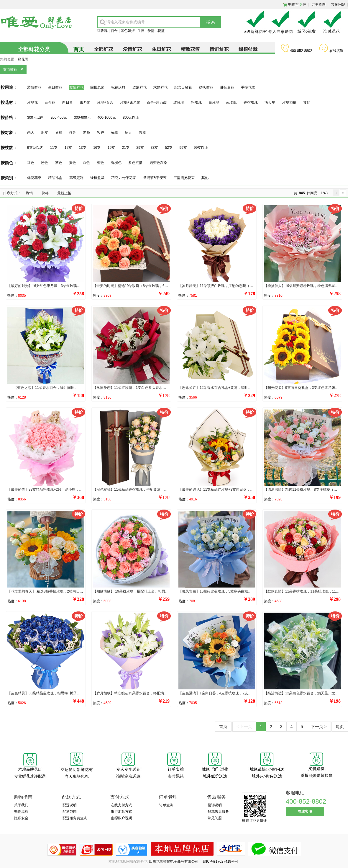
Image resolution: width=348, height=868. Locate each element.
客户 (101, 133)
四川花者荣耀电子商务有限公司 (174, 862)
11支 (54, 148)
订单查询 (319, 4)
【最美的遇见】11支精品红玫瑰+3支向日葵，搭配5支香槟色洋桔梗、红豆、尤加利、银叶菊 (251, 490)
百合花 (50, 102)
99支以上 (201, 148)
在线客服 (305, 812)
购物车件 (297, 4)
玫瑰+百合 (105, 102)
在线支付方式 (122, 805)
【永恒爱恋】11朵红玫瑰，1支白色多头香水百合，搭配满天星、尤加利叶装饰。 (156, 388)
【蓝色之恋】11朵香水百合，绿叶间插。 (46, 388)
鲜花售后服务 (218, 812)
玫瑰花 (32, 102)
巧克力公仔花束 (124, 178)
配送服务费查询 (75, 818)
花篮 (161, 31)
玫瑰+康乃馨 (130, 102)
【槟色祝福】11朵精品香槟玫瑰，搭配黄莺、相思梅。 (136, 490)
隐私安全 (21, 818)
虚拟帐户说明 (122, 818)
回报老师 (97, 87)
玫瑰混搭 (289, 102)
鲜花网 (23, 59)
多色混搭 (135, 163)
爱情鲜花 (132, 49)
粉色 (45, 163)
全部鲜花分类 (34, 49)
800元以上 (131, 118)
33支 (154, 148)
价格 (45, 193)
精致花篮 (190, 49)
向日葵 (68, 102)
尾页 (340, 727)
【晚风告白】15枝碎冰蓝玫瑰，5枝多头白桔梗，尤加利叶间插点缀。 (233, 591)
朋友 (45, 133)
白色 (86, 163)
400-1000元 (107, 118)
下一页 (319, 727)
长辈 (114, 133)
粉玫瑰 (196, 102)
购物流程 (21, 812)
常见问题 (338, 4)
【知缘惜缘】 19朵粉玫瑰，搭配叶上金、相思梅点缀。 (136, 591)
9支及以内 (35, 148)
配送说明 (70, 805)
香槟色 (116, 163)
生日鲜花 (161, 49)
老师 (86, 133)
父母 (59, 133)
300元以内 (35, 118)
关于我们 (21, 805)
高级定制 (76, 178)
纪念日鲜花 (183, 87)
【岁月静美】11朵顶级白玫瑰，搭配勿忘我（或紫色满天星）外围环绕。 (235, 286)
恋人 (31, 133)
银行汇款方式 (122, 812)
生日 (141, 31)
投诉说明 (215, 805)
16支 (97, 148)
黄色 (73, 163)
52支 (169, 148)
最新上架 (64, 193)
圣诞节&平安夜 (155, 178)
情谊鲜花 (219, 49)
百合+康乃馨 (157, 102)
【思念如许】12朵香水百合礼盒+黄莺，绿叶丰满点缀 (220, 388)
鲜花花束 (34, 178)
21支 (126, 148)
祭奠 (142, 133)
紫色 (59, 163)
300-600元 (82, 118)
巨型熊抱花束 (184, 178)
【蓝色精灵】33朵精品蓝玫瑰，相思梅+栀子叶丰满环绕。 (53, 693)
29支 (140, 148)
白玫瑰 (214, 102)
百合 (114, 31)
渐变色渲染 (158, 163)
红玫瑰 (102, 31)
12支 (68, 148)
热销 (29, 193)
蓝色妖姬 (128, 31)
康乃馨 (85, 102)
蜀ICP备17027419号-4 (220, 862)
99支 (183, 148)
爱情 (151, 31)
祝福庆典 (118, 87)
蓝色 (101, 163)
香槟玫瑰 (251, 102)
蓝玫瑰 (231, 102)
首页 (223, 727)
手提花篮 (248, 87)
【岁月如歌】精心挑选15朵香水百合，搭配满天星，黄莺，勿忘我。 (146, 693)
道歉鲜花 (139, 87)
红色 (31, 163)
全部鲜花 (104, 49)
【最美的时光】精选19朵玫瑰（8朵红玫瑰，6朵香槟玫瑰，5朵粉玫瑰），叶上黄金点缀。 (163, 286)
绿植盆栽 (248, 49)
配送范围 (70, 812)
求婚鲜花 (160, 87)
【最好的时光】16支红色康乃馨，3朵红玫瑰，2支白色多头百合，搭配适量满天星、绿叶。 (79, 286)
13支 (82, 148)
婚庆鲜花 (206, 87)
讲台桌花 (227, 87)
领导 (73, 133)
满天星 (270, 102)
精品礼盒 (55, 178)
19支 (111, 148)
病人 (128, 133)
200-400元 (59, 118)
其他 (307, 102)
